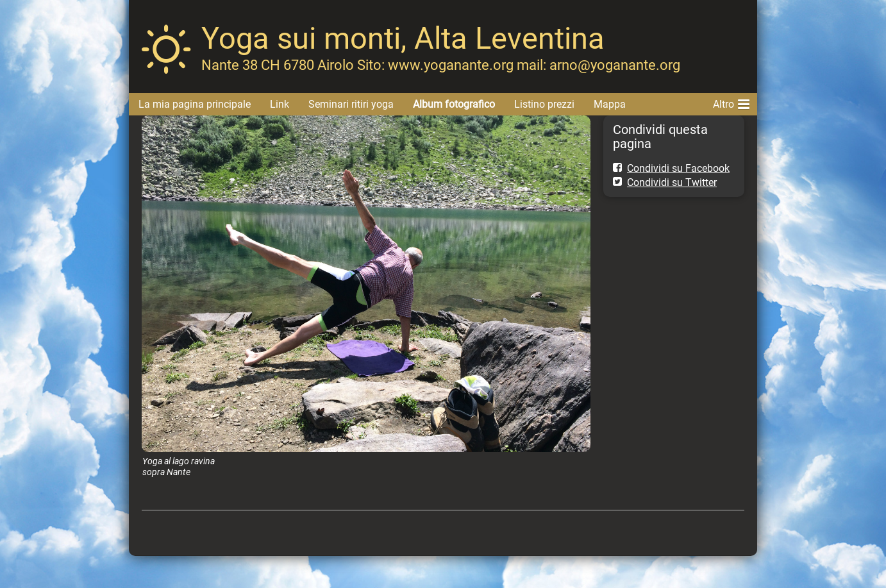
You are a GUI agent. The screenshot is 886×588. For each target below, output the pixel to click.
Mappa (610, 104)
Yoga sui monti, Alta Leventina (403, 38)
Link (280, 104)
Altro (731, 102)
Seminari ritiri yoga (351, 104)
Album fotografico (454, 104)
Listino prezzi (544, 104)
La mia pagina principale (195, 104)
